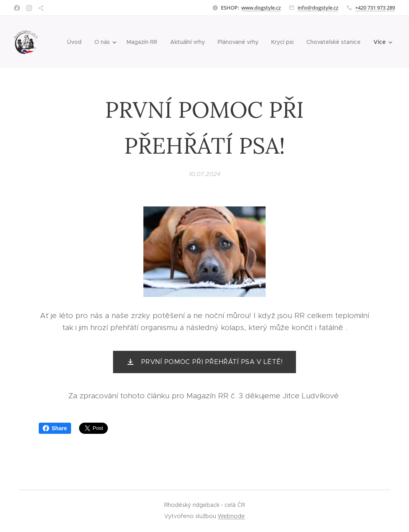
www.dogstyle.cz (261, 8)
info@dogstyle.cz (318, 8)
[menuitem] (76, 42)
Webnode (231, 516)
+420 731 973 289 (375, 8)
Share (55, 428)
